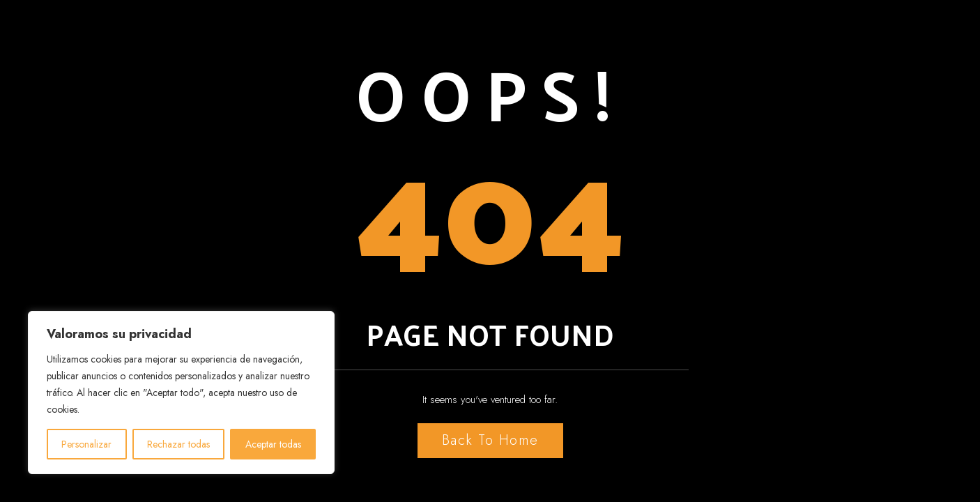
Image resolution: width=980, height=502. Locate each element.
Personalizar (86, 444)
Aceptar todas (273, 444)
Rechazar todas (178, 444)
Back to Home (490, 440)
